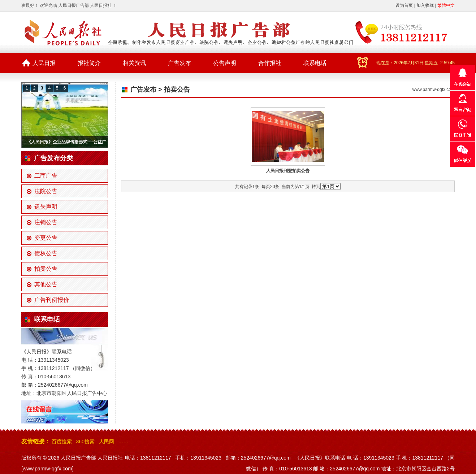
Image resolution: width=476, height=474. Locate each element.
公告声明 (225, 63)
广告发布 (179, 63)
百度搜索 (62, 442)
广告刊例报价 (52, 300)
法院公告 (46, 191)
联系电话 (315, 63)
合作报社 (270, 63)
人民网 (107, 442)
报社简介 (89, 63)
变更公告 (46, 238)
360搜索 (85, 442)
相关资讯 (134, 63)
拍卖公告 (46, 269)
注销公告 (46, 222)
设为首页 (404, 5)
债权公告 (46, 253)
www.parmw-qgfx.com (434, 90)
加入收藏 (425, 5)
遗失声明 (46, 207)
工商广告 (46, 176)
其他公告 (46, 284)
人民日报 (44, 63)
